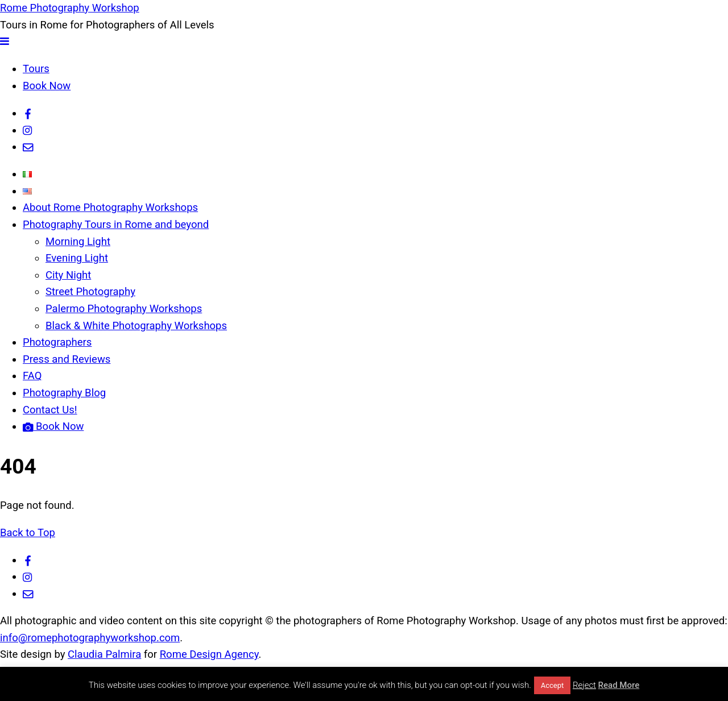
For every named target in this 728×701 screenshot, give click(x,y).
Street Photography (90, 292)
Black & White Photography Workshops (136, 326)
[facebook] (28, 113)
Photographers (57, 342)
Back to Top (28, 533)
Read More (619, 685)
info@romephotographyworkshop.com (90, 638)
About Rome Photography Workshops (110, 208)
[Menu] (5, 42)
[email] (28, 147)
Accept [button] (553, 685)
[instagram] (28, 130)
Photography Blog (64, 393)
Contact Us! (50, 410)
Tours (36, 69)
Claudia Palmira (104, 654)
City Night (68, 275)
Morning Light (78, 242)
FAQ (32, 376)
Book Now (47, 86)
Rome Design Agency (209, 654)
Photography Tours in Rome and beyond (116, 225)
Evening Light (77, 258)
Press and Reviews (67, 359)
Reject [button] (584, 685)
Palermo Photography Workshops (124, 309)
